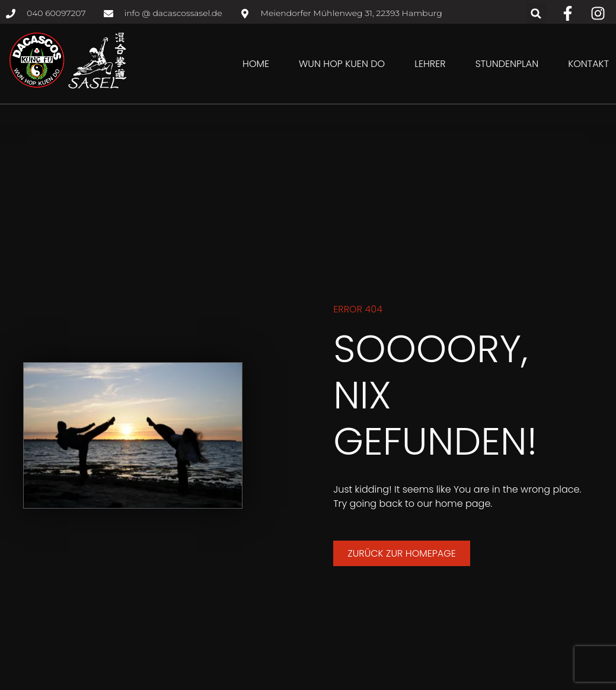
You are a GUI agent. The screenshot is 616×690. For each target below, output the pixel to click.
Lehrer (430, 64)
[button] (536, 13)
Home (256, 64)
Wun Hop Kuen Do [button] (342, 64)
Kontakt (588, 64)
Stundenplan (507, 64)
